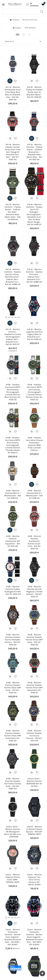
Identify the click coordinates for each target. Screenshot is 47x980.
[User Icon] (33, 4)
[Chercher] (20, 12)
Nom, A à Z (23, 41)
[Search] (42, 12)
